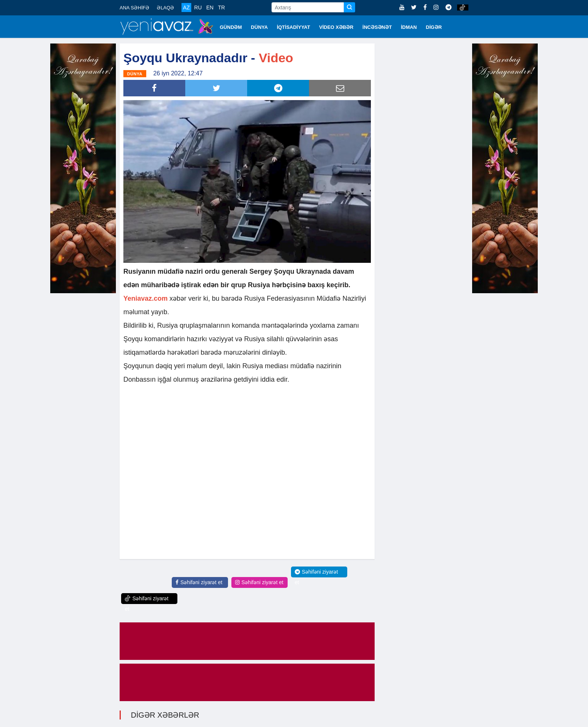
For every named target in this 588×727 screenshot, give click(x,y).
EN (210, 7)
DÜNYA (259, 27)
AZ (186, 7)
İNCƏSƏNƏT (377, 27)
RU (198, 7)
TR (221, 7)
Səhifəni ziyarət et (199, 582)
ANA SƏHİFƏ (134, 8)
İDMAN (409, 27)
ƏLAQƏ (165, 8)
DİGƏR (434, 27)
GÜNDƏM (231, 27)
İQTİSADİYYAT (293, 27)
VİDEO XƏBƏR (336, 27)
